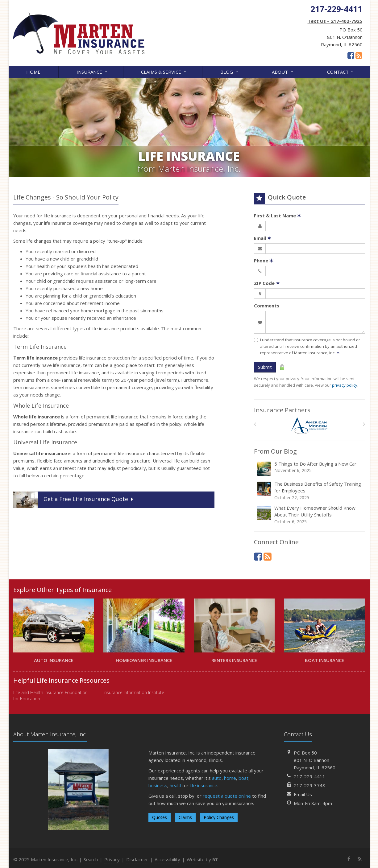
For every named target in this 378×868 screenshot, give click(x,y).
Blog (230, 71)
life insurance (204, 785)
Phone (264, 261)
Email (263, 238)
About (283, 71)
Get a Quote (74, 500)
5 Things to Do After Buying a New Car (310, 469)
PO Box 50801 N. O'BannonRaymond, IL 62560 (315, 760)
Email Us (303, 794)
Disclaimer (137, 859)
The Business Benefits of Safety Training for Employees (310, 491)
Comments (267, 306)
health (176, 785)
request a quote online (227, 796)
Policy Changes (219, 817)
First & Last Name (278, 216)
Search (91, 859)
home (230, 778)
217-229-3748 (309, 785)
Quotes (160, 817)
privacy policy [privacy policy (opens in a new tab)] (345, 385)
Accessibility (167, 859)
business (158, 785)
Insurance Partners (282, 410)
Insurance (92, 71)
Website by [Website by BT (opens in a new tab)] (202, 859)
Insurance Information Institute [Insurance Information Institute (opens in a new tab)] (134, 692)
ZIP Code (267, 283)
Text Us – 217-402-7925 (335, 21)
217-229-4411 (309, 776)
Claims (185, 817)
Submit (265, 367)
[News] (359, 55)
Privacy (112, 859)
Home (33, 72)
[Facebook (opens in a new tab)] (351, 55)
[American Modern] (309, 426)
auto (217, 778)
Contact (341, 71)
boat (243, 778)
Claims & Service (164, 71)
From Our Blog (275, 451)
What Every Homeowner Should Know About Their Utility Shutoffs (310, 515)
